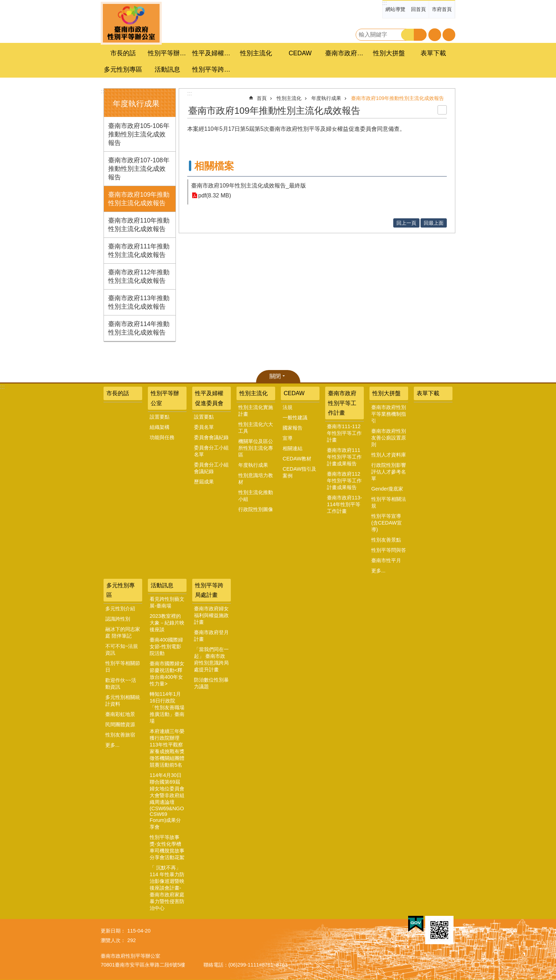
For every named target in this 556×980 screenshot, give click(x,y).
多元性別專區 (121, 590)
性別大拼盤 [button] (389, 53)
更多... (378, 571)
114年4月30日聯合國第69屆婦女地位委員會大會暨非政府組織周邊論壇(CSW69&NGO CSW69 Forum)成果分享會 (167, 801)
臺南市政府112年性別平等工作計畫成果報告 (344, 481)
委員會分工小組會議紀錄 (211, 468)
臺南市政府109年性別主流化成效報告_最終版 (249, 186)
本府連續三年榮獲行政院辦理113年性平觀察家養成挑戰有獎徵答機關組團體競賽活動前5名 (167, 748)
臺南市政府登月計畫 (211, 636)
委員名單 (204, 427)
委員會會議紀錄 (211, 437)
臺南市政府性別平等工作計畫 (342, 403)
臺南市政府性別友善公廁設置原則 (389, 438)
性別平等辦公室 (165, 398)
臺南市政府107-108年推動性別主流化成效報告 (139, 169)
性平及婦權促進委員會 (209, 398)
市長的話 (123, 53)
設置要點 (160, 417)
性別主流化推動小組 (256, 496)
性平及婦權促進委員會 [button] (212, 53)
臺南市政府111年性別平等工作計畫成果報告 (344, 457)
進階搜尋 (420, 35)
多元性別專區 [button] (123, 69)
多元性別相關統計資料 (123, 701)
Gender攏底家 (387, 489)
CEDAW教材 (297, 459)
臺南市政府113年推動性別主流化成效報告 (139, 302)
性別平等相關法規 (389, 502)
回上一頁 (406, 223)
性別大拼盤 (387, 393)
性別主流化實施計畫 (256, 411)
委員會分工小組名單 (211, 451)
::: (385, 3)
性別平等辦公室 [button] (168, 53)
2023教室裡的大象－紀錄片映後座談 (167, 623)
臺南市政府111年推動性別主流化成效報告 (139, 251)
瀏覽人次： (113, 940)
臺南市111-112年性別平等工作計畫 (344, 433)
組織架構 (160, 427)
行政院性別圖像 (256, 509)
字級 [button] (435, 35)
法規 (288, 407)
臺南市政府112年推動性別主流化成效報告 (139, 276)
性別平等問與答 (389, 550)
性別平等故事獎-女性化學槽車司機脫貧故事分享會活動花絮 (167, 847)
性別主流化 (289, 98)
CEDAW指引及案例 (299, 472)
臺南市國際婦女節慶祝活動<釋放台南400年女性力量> (167, 674)
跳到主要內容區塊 (4, 4)
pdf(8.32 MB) (215, 195)
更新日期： (113, 931)
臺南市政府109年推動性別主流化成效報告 (139, 199)
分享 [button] (449, 35)
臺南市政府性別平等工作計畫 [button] (345, 53)
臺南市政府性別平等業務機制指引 (389, 414)
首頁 (262, 98)
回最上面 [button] (434, 223)
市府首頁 (442, 9)
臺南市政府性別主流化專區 (131, 23)
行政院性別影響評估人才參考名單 (389, 472)
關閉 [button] (275, 376)
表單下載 (433, 53)
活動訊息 (162, 585)
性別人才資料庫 (389, 455)
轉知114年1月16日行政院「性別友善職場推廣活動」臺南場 (167, 707)
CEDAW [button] (300, 53)
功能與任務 (162, 437)
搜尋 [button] (407, 35)
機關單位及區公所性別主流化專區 (256, 448)
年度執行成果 (136, 104)
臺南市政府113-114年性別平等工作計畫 (344, 504)
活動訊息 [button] (167, 69)
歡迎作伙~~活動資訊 (121, 684)
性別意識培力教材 (256, 479)
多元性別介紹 (120, 609)
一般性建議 (295, 418)
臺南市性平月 (386, 560)
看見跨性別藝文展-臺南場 (167, 602)
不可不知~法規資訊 (122, 649)
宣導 (288, 438)
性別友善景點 (386, 540)
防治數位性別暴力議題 (211, 683)
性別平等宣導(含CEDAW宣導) (387, 523)
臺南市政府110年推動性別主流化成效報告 (139, 225)
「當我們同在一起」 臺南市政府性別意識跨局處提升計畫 (211, 659)
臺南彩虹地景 (120, 714)
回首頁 (418, 9)
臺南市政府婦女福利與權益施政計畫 (211, 615)
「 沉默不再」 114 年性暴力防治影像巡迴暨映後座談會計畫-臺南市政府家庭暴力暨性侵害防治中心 (167, 888)
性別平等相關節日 (123, 667)
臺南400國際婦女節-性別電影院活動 (166, 646)
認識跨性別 (118, 619)
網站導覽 (395, 9)
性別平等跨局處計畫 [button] (212, 69)
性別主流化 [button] (256, 53)
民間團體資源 (120, 724)
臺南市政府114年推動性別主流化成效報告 (139, 328)
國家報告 (293, 428)
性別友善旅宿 (120, 735)
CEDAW (294, 393)
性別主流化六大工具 (256, 428)
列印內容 (442, 110)
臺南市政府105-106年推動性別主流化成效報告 (139, 134)
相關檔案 (214, 166)
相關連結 (293, 448)
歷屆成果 (204, 482)
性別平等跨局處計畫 (209, 590)
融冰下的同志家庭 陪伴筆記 (123, 632)
